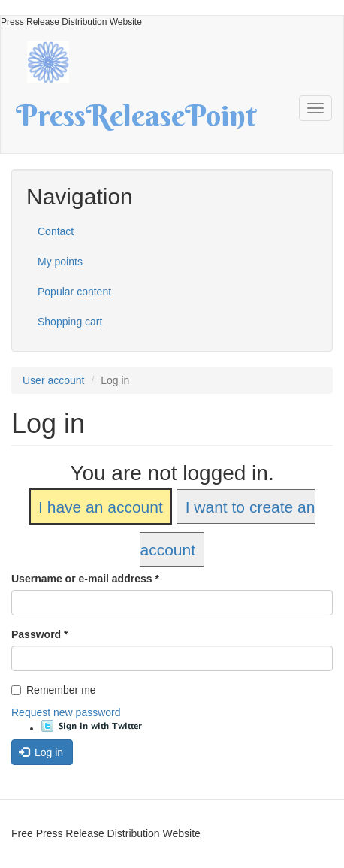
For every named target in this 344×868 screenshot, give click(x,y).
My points (60, 262)
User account (53, 380)
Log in (41, 752)
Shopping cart (70, 322)
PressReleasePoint (136, 121)
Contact (56, 231)
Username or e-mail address (85, 579)
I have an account (101, 507)
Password (39, 634)
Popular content (74, 292)
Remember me (54, 690)
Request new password (66, 712)
